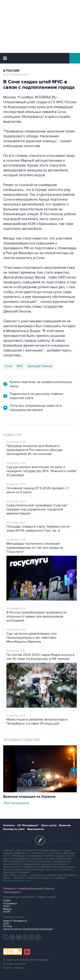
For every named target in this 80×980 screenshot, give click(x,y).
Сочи (9, 366)
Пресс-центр (49, 825)
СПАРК (7, 901)
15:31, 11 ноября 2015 (16, 75)
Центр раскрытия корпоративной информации (28, 929)
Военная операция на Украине (29, 797)
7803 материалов (16, 803)
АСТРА (7, 912)
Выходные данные (15, 964)
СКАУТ (7, 906)
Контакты (9, 825)
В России (11, 71)
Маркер (7, 909)
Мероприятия (36, 829)
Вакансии (65, 825)
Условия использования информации (26, 960)
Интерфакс (40, 58)
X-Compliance (10, 904)
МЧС (20, 366)
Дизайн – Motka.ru (14, 968)
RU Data (8, 926)
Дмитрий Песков (40, 366)
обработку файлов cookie (17, 881)
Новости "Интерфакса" (15, 921)
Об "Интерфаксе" (28, 825)
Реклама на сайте (14, 829)
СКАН (6, 924)
